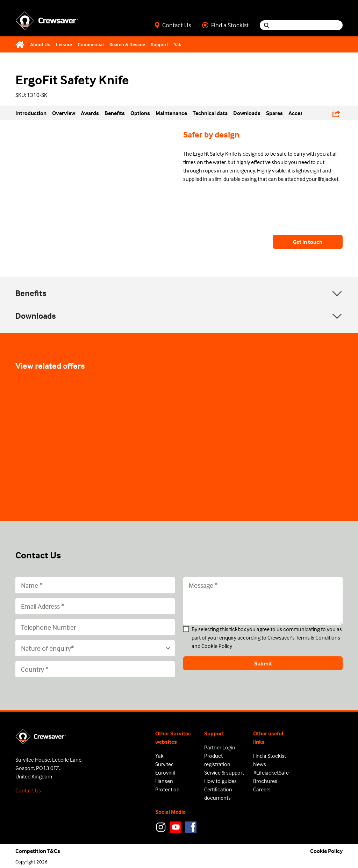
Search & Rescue (127, 44)
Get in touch (308, 242)
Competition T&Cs (38, 851)
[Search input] (308, 25)
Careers (262, 789)
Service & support (224, 772)
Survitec (164, 764)
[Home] (21, 45)
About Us (40, 44)
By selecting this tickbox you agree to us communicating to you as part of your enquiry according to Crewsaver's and (267, 637)
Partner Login (220, 747)
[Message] (263, 601)
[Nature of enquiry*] (95, 648)
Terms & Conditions (318, 637)
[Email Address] (95, 606)
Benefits (31, 293)
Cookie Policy (217, 646)
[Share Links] (336, 113)
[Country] (95, 669)
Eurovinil (165, 772)
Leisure (64, 44)
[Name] (95, 585)
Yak (177, 44)
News (260, 764)
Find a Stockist (225, 25)
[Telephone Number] (95, 627)
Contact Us (173, 25)
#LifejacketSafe (271, 772)
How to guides (220, 781)
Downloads (36, 316)
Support (159, 44)
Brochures (265, 781)
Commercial (91, 44)
